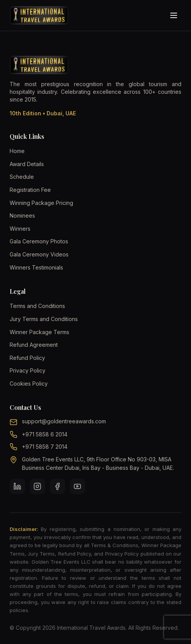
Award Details (27, 164)
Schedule (22, 177)
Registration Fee (30, 190)
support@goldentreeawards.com (64, 421)
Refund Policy (27, 358)
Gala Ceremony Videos (39, 254)
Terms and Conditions (37, 306)
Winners (20, 229)
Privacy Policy (28, 370)
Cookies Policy (29, 384)
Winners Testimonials (36, 267)
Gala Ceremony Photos (39, 241)
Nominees (22, 215)
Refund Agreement (34, 345)
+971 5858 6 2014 (45, 434)
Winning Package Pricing (41, 203)
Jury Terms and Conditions (44, 319)
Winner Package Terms (39, 332)
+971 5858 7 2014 (45, 447)
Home (17, 151)
